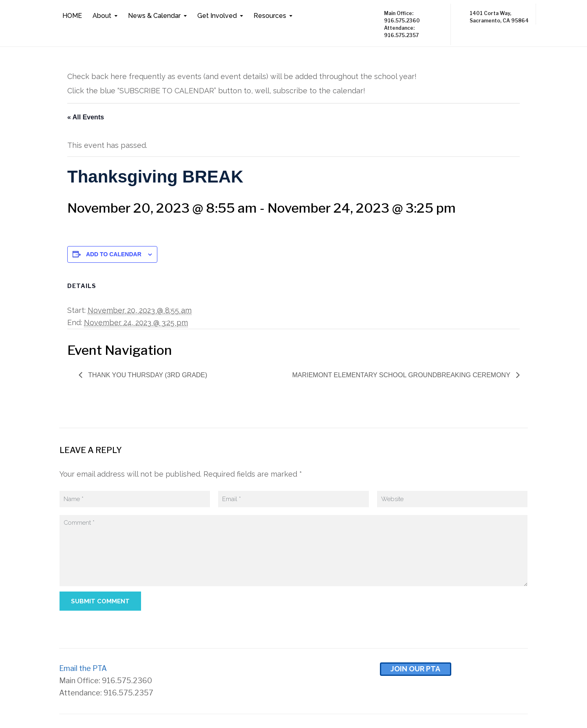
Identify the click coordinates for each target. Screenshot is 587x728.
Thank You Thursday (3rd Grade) (147, 375)
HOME (72, 16)
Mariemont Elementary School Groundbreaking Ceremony (402, 375)
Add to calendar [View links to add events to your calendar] (114, 254)
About (102, 16)
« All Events (86, 117)
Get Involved (217, 16)
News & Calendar (154, 16)
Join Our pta (415, 669)
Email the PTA (83, 668)
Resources (270, 16)
